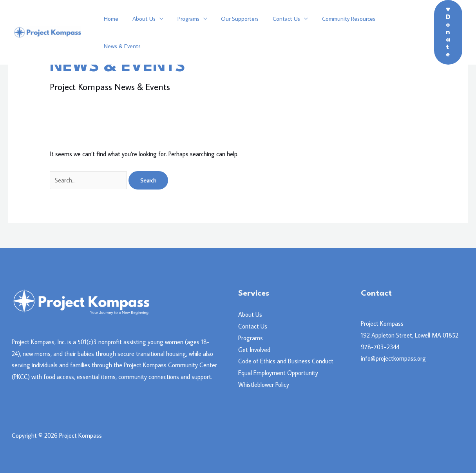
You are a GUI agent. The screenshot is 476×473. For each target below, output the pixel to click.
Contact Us (276, 32)
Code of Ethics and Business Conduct (286, 361)
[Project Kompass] (47, 31)
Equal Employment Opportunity (278, 373)
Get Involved (254, 350)
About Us (140, 32)
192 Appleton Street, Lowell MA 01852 (410, 335)
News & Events (393, 32)
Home (110, 32)
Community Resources (336, 32)
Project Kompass (382, 323)
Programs (183, 32)
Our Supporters (232, 32)
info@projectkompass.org (393, 358)
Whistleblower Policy (264, 385)
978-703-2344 (380, 347)
